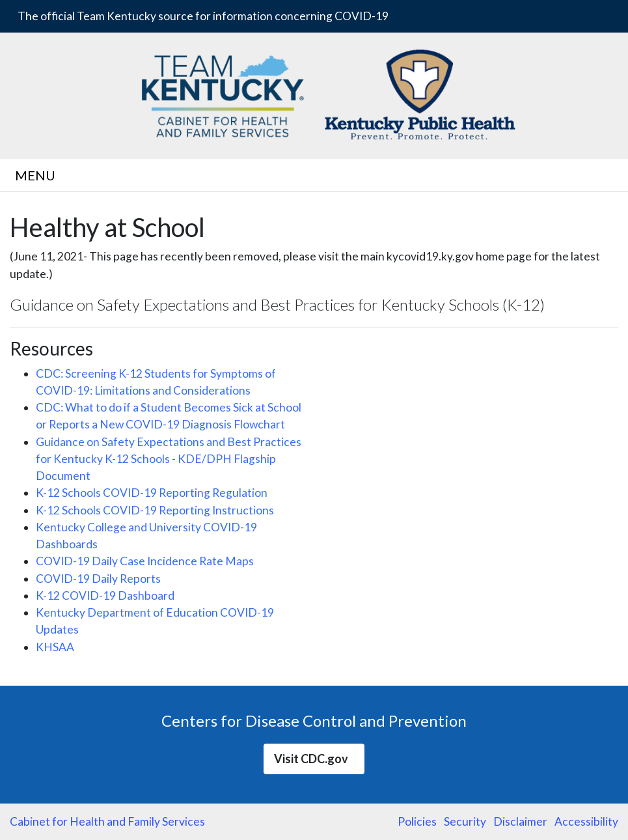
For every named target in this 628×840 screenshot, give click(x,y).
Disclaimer (520, 821)
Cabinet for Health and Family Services (107, 821)
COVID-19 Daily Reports (98, 579)
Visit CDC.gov (314, 759)
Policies (417, 821)
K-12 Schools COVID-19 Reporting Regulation (152, 493)
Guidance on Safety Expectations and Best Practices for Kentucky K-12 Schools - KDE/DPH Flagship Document (169, 459)
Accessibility (586, 821)
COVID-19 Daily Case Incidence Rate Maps (145, 561)
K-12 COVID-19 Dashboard (105, 595)
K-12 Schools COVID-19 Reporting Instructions (155, 510)
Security (465, 821)
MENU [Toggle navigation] (38, 175)
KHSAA (55, 647)
